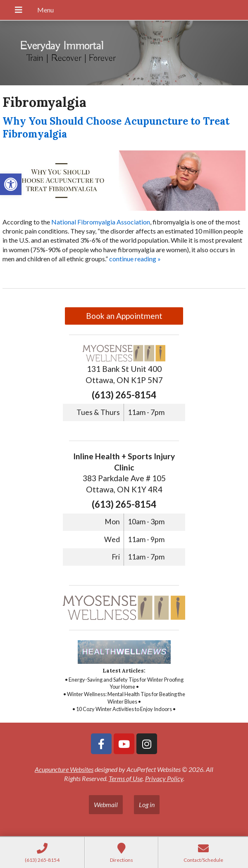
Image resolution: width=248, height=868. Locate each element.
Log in (147, 804)
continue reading (135, 259)
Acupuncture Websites (64, 769)
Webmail (106, 804)
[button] (11, 184)
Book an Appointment (124, 316)
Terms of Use (126, 778)
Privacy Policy (164, 778)
